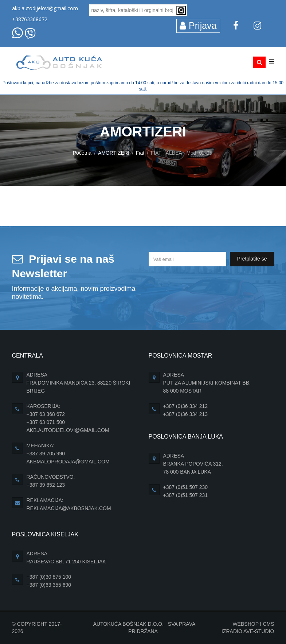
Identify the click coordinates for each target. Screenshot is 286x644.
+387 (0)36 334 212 (186, 406)
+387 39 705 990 (46, 454)
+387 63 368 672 (46, 414)
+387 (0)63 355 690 (49, 585)
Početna (82, 153)
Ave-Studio (259, 631)
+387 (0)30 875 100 (49, 577)
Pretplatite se (252, 259)
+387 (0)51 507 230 (186, 487)
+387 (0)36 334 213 (186, 414)
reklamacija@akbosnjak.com (69, 508)
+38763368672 (30, 19)
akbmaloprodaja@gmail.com (68, 462)
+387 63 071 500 (46, 422)
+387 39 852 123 (46, 485)
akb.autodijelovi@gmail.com (45, 8)
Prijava (198, 26)
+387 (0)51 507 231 (186, 495)
